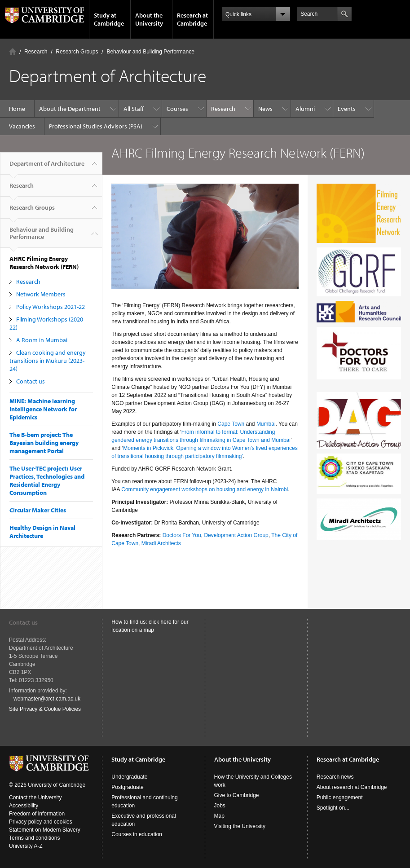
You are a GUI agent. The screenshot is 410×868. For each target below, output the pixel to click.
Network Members (41, 294)
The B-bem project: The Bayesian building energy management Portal (44, 443)
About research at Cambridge (352, 787)
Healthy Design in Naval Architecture (42, 532)
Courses (177, 109)
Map (219, 816)
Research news (335, 777)
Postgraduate (127, 787)
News (265, 109)
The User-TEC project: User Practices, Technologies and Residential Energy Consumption (47, 480)
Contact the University (35, 798)
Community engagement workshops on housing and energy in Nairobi (205, 489)
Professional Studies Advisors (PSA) (96, 126)
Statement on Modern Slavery (45, 830)
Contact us (31, 381)
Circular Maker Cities (38, 510)
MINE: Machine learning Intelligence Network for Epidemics (43, 409)
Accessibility (24, 806)
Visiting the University (240, 826)
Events (347, 109)
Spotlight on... (333, 808)
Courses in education (137, 834)
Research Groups (77, 52)
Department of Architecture (47, 167)
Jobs (220, 806)
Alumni (305, 109)
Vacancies (22, 126)
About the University (149, 19)
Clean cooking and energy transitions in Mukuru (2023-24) (48, 361)
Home (13, 51)
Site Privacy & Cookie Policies (45, 709)
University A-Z (26, 846)
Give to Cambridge (237, 795)
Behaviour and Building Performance (150, 52)
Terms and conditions (34, 838)
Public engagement (340, 798)
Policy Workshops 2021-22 (51, 307)
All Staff (134, 109)
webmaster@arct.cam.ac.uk (47, 699)
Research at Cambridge (192, 19)
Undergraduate (129, 777)
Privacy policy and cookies (41, 822)
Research (36, 52)
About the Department (70, 109)
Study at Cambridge (109, 19)
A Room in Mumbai (42, 340)
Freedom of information (37, 814)
